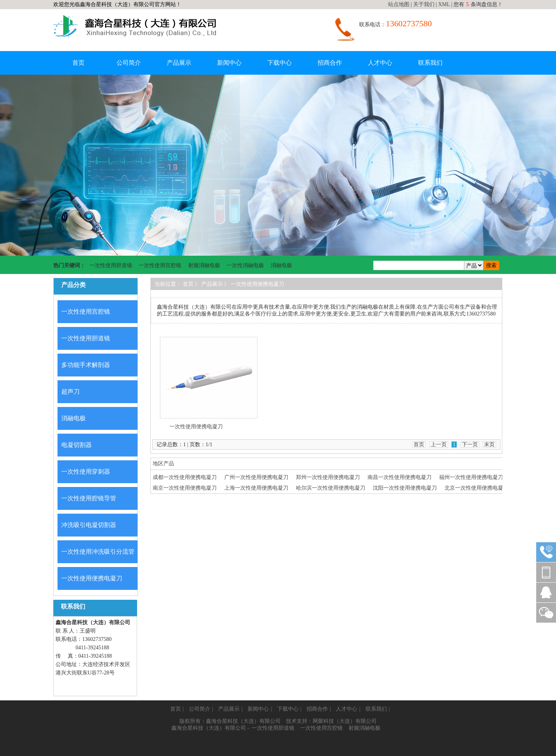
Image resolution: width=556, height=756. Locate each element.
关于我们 (424, 4)
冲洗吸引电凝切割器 (89, 525)
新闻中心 (229, 63)
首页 (78, 63)
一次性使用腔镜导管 (89, 498)
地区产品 (163, 464)
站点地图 (399, 4)
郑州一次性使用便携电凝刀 (328, 477)
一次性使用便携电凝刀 (92, 578)
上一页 (439, 444)
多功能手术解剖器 (86, 365)
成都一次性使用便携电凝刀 (185, 477)
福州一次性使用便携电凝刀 (471, 477)
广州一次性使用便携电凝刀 (256, 477)
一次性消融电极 (245, 265)
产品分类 (73, 285)
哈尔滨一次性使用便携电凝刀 (331, 488)
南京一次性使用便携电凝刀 (185, 488)
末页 (489, 444)
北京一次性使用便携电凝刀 (476, 488)
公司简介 (129, 63)
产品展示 (179, 63)
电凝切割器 (77, 445)
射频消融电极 (204, 265)
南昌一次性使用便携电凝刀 (399, 477)
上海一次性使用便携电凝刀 (256, 488)
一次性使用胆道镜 (111, 265)
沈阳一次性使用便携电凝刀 (405, 488)
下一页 (470, 444)
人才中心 (380, 63)
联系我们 (430, 63)
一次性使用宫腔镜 (160, 265)
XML (444, 4)
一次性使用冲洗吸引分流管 (98, 552)
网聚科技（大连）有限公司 (345, 721)
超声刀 (70, 392)
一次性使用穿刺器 (86, 472)
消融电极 (281, 265)
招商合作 (330, 63)
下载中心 (280, 63)
